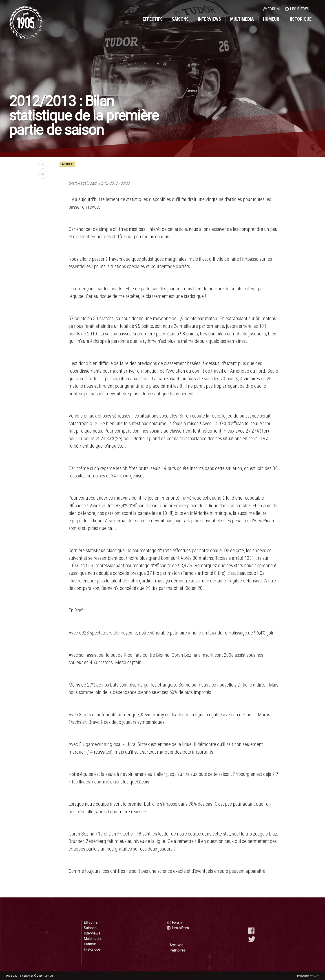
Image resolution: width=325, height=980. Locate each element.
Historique (300, 19)
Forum (274, 9)
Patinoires (178, 950)
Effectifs (153, 19)
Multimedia (242, 19)
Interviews (209, 19)
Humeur (271, 19)
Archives (176, 945)
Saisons (180, 19)
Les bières (300, 9)
